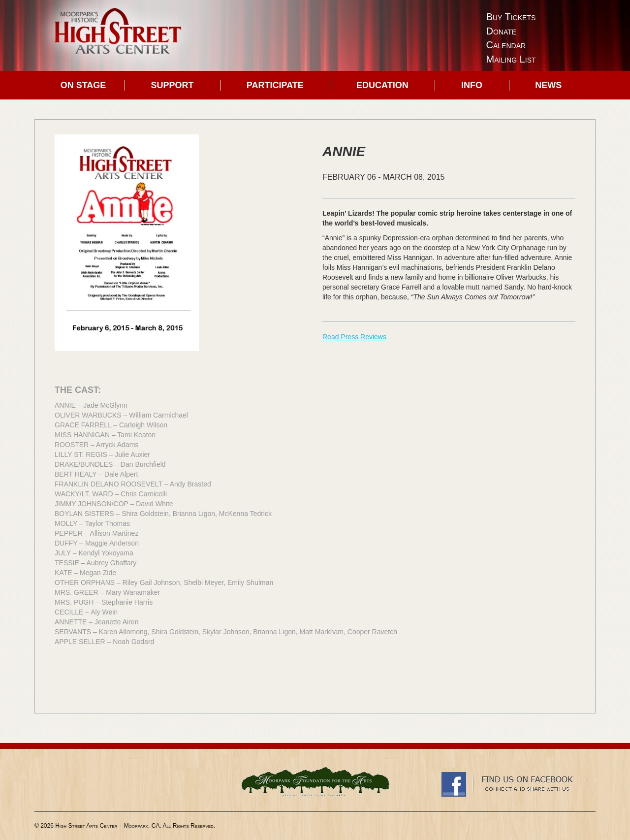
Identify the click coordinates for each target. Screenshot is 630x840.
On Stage (83, 85)
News (548, 85)
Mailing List (511, 59)
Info (472, 85)
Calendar (506, 45)
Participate (275, 85)
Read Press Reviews (354, 337)
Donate (502, 31)
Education (382, 85)
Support (173, 85)
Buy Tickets (511, 17)
